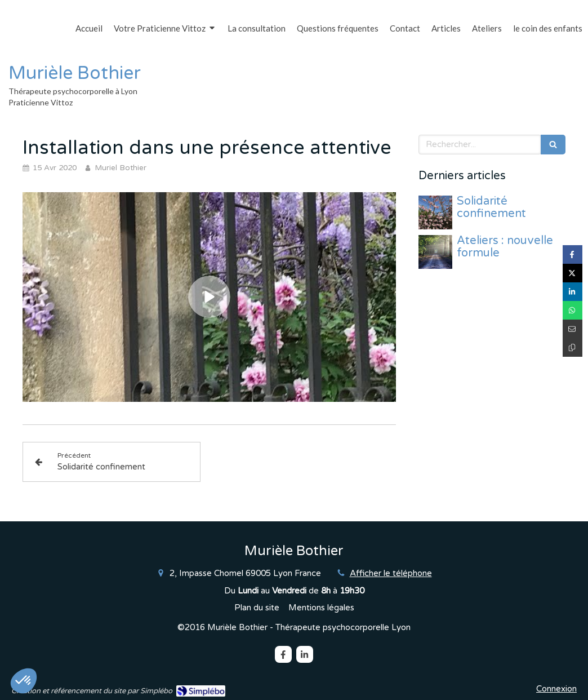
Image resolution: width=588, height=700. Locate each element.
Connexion (556, 689)
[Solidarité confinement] (435, 212)
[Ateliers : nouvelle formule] (435, 252)
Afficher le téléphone (391, 573)
